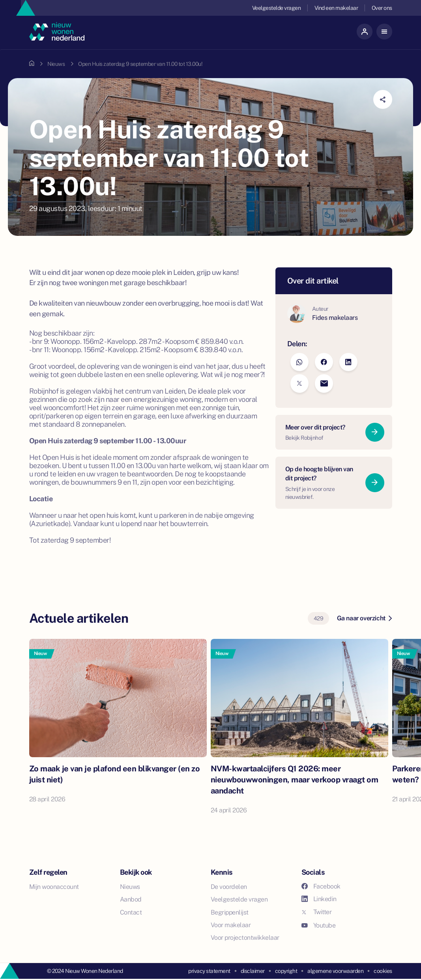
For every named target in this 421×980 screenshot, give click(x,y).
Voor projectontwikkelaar (245, 938)
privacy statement (209, 971)
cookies (383, 971)
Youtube (319, 925)
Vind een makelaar (336, 8)
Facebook (321, 886)
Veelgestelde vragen (277, 8)
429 (319, 618)
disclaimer (253, 971)
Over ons (382, 8)
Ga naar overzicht (364, 618)
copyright (286, 971)
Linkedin (319, 899)
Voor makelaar (231, 925)
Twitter (317, 912)
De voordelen (229, 887)
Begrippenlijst (230, 912)
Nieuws (56, 64)
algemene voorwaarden (335, 971)
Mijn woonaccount (54, 887)
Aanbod (131, 899)
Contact (131, 912)
